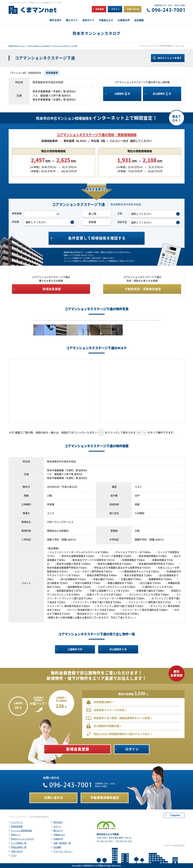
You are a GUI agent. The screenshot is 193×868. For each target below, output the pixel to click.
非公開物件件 (162, 94)
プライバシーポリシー (63, 851)
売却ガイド (16, 835)
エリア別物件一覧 (19, 843)
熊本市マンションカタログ (23, 839)
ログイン (57, 826)
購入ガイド (58, 831)
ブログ (14, 856)
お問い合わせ (17, 851)
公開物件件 (122, 94)
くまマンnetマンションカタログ (39, 46)
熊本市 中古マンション (17, 46)
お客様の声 (58, 839)
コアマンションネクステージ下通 (65, 46)
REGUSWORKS (179, 845)
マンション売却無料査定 (22, 831)
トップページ (17, 822)
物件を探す (58, 822)
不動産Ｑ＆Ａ (59, 835)
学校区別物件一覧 (19, 847)
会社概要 (57, 847)
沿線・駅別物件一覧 (62, 843)
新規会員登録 (17, 826)
